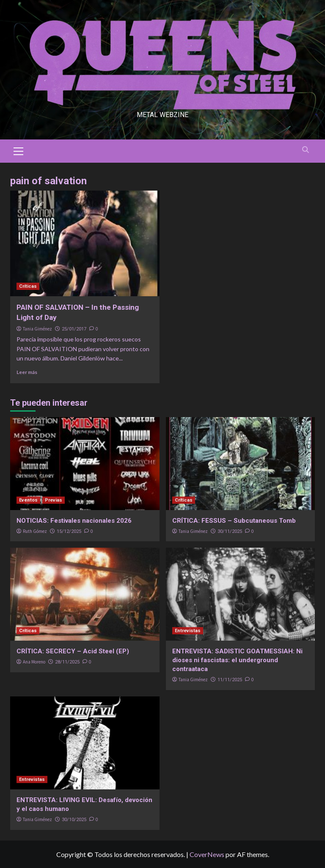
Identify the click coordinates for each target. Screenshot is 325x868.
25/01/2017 (74, 329)
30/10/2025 (74, 820)
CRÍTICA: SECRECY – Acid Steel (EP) (73, 651)
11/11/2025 (230, 680)
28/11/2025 (67, 662)
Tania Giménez (37, 329)
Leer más (27, 372)
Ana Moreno (34, 662)
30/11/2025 (230, 531)
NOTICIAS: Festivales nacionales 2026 (74, 521)
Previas (54, 500)
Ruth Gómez (35, 531)
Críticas (28, 286)
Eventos (28, 500)
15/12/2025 (69, 531)
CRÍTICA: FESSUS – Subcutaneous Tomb (234, 521)
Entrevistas (188, 631)
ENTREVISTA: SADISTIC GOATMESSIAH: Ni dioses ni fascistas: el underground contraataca (237, 660)
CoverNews (207, 854)
